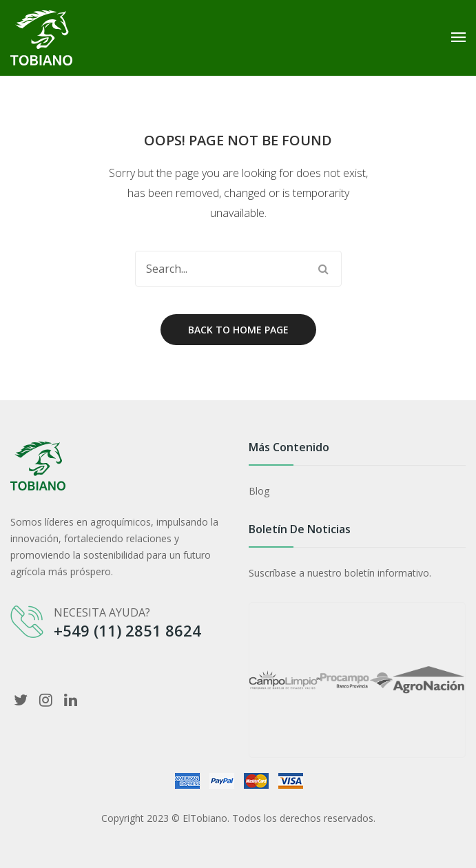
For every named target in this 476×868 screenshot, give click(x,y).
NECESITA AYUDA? (102, 612)
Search (324, 269)
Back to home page (238, 330)
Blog (259, 491)
